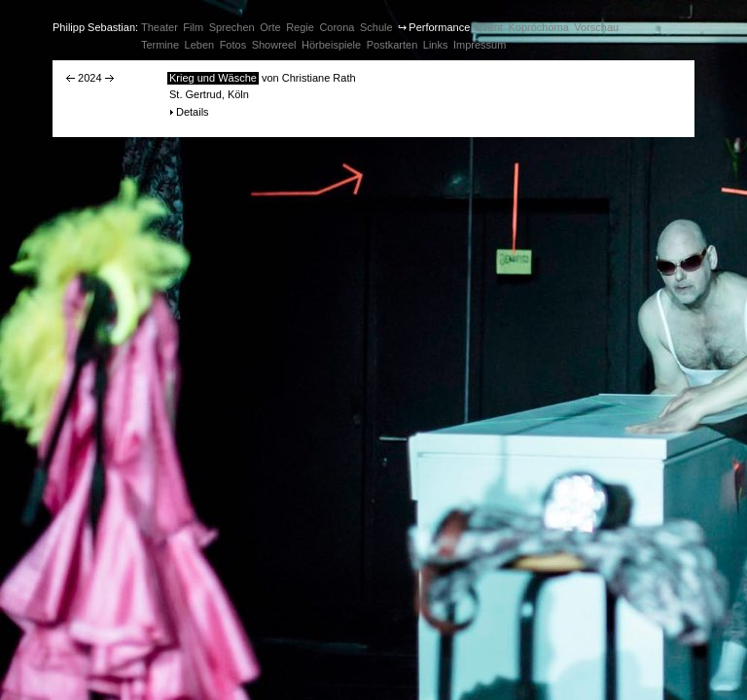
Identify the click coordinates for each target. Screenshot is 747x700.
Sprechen (232, 27)
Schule (376, 27)
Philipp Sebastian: (95, 27)
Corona (337, 27)
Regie (300, 27)
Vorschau (596, 27)
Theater (160, 27)
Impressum (480, 45)
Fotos (233, 45)
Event (489, 27)
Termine (160, 45)
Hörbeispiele (331, 45)
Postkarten (392, 45)
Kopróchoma (538, 27)
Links (436, 45)
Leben (200, 45)
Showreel (274, 45)
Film (193, 27)
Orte (270, 27)
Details (193, 112)
